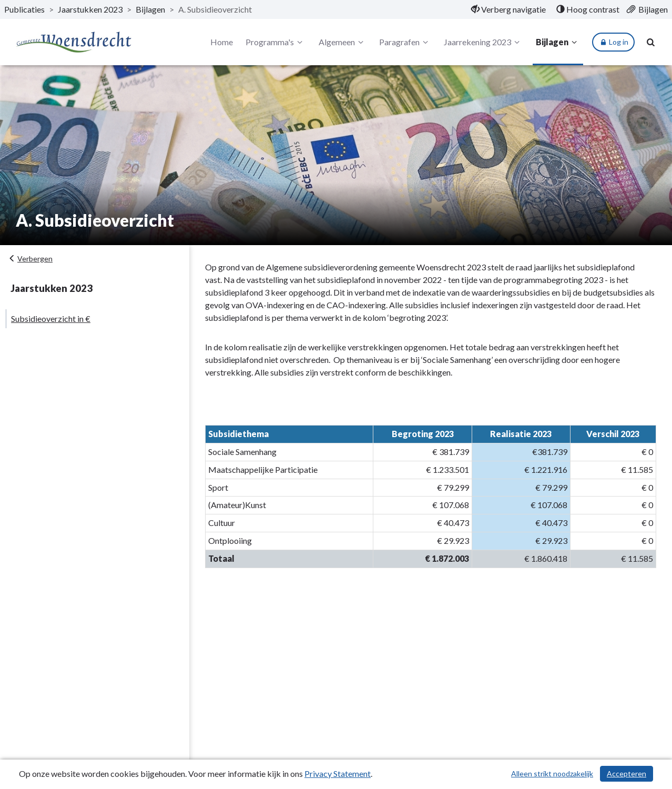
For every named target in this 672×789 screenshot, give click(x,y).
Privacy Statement (338, 773)
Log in (613, 42)
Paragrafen (405, 42)
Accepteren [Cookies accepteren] (627, 773)
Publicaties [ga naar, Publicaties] (24, 9)
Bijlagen (558, 42)
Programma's (276, 42)
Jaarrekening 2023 (483, 42)
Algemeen (343, 42)
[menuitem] (508, 9)
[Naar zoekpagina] (651, 42)
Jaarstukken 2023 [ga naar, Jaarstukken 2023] (90, 9)
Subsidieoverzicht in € (51, 318)
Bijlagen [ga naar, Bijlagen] (150, 9)
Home (222, 42)
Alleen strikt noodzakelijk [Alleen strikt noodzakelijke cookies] (552, 773)
